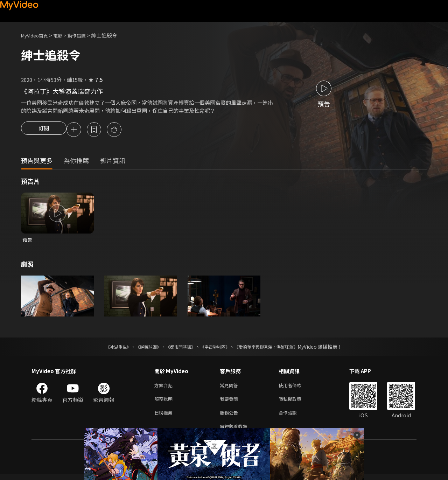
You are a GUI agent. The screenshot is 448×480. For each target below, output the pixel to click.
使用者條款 (296, 387)
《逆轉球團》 (140, 348)
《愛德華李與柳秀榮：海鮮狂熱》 (275, 348)
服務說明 (165, 402)
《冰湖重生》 (106, 348)
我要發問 (230, 402)
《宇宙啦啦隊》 (216, 348)
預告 (28, 241)
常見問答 (230, 387)
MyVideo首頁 (37, 35)
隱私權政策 (296, 402)
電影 (63, 35)
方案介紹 (165, 387)
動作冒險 (84, 35)
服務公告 (230, 417)
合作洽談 (293, 417)
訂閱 (44, 130)
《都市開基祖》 (177, 348)
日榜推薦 (165, 417)
